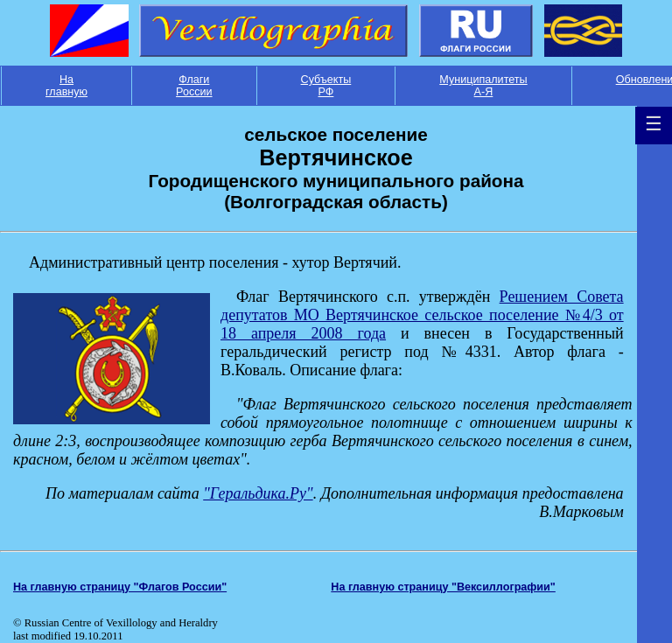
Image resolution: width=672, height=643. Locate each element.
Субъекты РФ (326, 86)
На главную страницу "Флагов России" (120, 587)
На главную (66, 86)
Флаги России (194, 86)
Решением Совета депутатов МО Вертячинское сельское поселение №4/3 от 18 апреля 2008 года (422, 315)
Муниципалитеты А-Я (483, 86)
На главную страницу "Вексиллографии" (443, 587)
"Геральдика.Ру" (258, 493)
